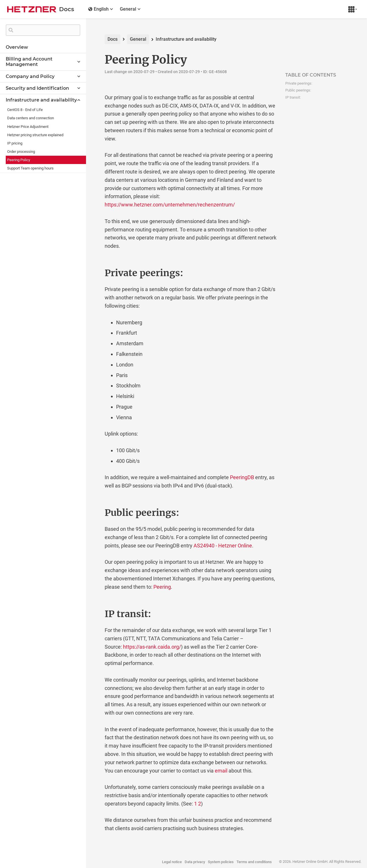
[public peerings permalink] (93, 513)
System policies (221, 862)
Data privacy (195, 862)
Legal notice (172, 862)
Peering (162, 587)
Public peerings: (298, 90)
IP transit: (293, 97)
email (221, 771)
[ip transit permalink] (93, 614)
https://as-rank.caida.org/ (152, 647)
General (138, 39)
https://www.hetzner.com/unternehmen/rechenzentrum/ (170, 205)
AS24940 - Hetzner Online (223, 546)
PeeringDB (242, 477)
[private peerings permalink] (93, 273)
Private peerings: (299, 83)
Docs (113, 39)
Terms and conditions (254, 862)
